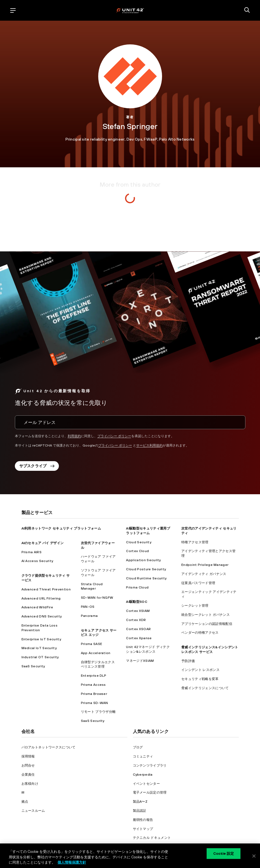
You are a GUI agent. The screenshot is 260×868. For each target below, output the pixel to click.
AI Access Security (37, 561)
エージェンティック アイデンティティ (209, 594)
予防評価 (188, 661)
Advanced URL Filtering (41, 598)
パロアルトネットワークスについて (49, 747)
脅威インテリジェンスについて (205, 688)
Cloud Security (139, 542)
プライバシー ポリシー (114, 436)
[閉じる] (254, 856)
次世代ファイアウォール (98, 545)
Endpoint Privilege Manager (205, 565)
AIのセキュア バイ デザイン (43, 543)
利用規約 (74, 436)
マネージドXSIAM (140, 661)
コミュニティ (143, 756)
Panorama (89, 616)
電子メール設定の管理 (150, 792)
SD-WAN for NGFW (97, 598)
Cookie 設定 (224, 854)
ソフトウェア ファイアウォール (98, 573)
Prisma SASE (92, 644)
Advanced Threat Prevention (46, 589)
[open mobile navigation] (13, 10)
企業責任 (28, 775)
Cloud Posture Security (146, 569)
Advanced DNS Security (42, 616)
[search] (247, 10)
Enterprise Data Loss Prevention (39, 628)
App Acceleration (96, 653)
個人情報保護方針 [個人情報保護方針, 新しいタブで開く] (72, 862)
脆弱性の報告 (143, 820)
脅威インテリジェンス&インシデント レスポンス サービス (210, 650)
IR (23, 792)
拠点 (25, 802)
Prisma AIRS (32, 552)
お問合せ (28, 765)
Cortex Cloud (137, 551)
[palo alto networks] (130, 10)
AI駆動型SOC (137, 602)
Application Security (143, 560)
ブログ (138, 747)
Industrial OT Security (40, 657)
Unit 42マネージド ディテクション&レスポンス (148, 649)
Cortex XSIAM (138, 611)
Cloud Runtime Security (146, 578)
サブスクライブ (37, 466)
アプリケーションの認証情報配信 (207, 624)
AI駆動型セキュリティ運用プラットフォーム (148, 531)
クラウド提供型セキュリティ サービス (46, 578)
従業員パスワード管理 (198, 583)
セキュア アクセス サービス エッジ (99, 633)
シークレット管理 (195, 606)
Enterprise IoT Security (41, 639)
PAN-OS (88, 607)
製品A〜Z (140, 802)
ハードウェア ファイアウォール (98, 559)
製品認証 (140, 811)
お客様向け (30, 784)
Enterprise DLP (94, 676)
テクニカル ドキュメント (152, 838)
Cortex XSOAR (138, 629)
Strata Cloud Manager (92, 586)
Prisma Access (93, 685)
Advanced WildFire (37, 607)
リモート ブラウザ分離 (98, 712)
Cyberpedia (143, 775)
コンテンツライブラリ (150, 765)
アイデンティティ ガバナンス (204, 574)
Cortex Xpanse (139, 638)
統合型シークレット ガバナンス (206, 615)
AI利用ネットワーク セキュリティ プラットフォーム (61, 528)
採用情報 (28, 756)
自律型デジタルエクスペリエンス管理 (98, 664)
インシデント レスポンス (200, 670)
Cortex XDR (136, 620)
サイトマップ (143, 829)
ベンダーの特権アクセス (200, 633)
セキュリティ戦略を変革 (200, 679)
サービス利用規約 (149, 445)
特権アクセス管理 (195, 542)
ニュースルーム (33, 811)
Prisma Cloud (137, 587)
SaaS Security (33, 666)
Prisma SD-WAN (95, 703)
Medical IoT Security (39, 648)
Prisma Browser (94, 694)
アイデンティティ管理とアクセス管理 (208, 553)
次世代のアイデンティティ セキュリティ (209, 531)
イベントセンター (147, 784)
